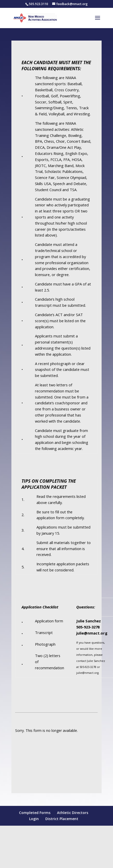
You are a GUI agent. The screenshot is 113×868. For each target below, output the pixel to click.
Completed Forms (35, 813)
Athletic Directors (73, 813)
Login (34, 819)
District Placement (62, 819)
